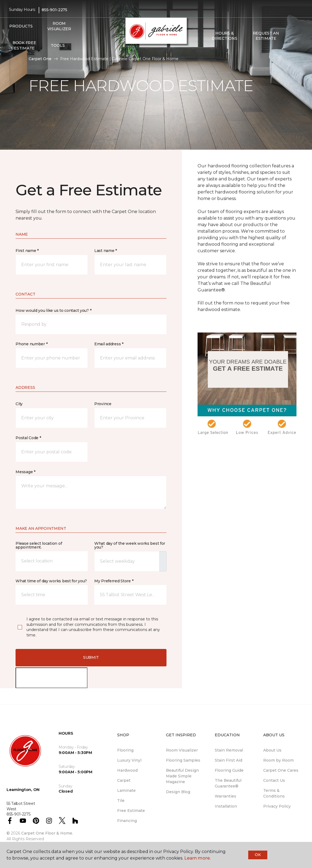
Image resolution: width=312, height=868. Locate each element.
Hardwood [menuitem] (127, 770)
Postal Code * (28, 438)
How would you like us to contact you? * (53, 310)
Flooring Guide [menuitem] (229, 770)
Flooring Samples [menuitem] (183, 760)
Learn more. (197, 858)
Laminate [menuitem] (126, 790)
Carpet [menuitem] (124, 780)
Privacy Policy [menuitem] (277, 806)
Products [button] (21, 26)
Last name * (106, 251)
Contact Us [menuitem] (274, 780)
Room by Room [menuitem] (278, 760)
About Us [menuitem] (272, 750)
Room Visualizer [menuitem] (59, 26)
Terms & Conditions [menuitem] (274, 793)
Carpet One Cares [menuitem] (281, 770)
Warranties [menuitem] (225, 796)
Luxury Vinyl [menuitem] (129, 760)
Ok (258, 855)
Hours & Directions (224, 36)
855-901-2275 (54, 10)
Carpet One (40, 59)
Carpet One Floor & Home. (47, 833)
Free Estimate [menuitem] (131, 811)
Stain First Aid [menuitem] (228, 760)
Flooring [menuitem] (125, 750)
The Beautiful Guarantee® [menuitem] (228, 783)
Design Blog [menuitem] (178, 792)
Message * (25, 472)
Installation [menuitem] (226, 806)
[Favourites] (298, 36)
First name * (27, 251)
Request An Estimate (266, 36)
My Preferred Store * (114, 581)
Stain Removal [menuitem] (229, 750)
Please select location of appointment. (39, 545)
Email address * (109, 344)
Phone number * (31, 344)
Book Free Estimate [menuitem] (24, 45)
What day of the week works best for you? (130, 545)
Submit (91, 657)
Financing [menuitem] (127, 821)
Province (103, 404)
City (19, 404)
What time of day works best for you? (51, 581)
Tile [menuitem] (121, 801)
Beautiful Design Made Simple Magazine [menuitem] (182, 776)
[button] (291, 36)
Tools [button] (58, 45)
